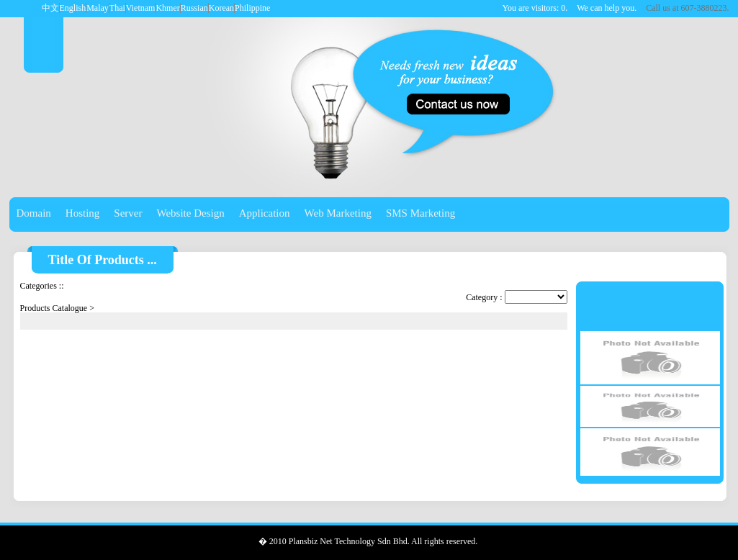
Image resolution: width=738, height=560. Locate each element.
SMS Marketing (420, 213)
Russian (194, 8)
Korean (221, 8)
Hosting (83, 213)
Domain (34, 213)
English (73, 8)
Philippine (252, 8)
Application (265, 213)
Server (128, 213)
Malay (98, 8)
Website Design (191, 213)
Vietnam (141, 8)
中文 (50, 8)
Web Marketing (338, 213)
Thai (117, 8)
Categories (39, 286)
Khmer (167, 8)
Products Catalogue (54, 308)
